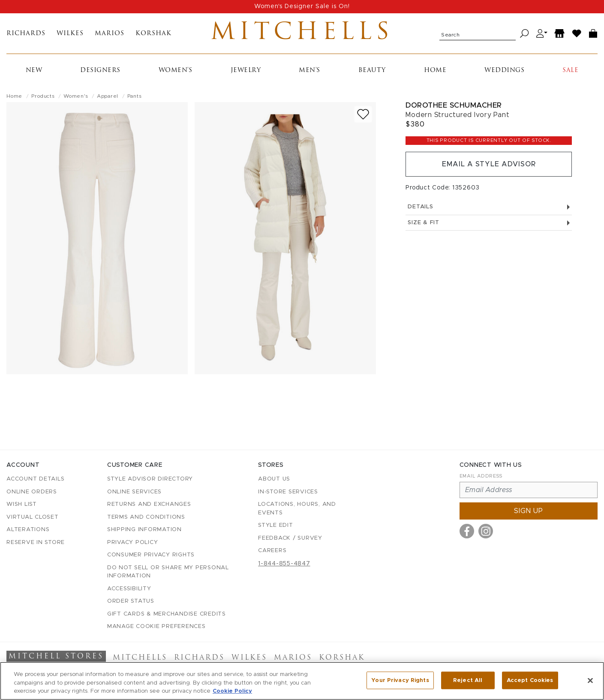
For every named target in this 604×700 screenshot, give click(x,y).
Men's (310, 71)
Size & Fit (489, 223)
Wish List (22, 504)
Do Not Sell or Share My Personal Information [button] (168, 572)
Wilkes (70, 34)
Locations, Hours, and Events (297, 509)
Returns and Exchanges (149, 504)
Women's (176, 71)
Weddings (504, 71)
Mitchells (302, 33)
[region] (302, 681)
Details (489, 207)
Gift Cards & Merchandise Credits (167, 614)
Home (435, 71)
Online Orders (32, 492)
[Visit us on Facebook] (467, 531)
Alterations (28, 530)
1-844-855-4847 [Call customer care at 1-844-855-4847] (284, 564)
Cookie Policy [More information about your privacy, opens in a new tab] (232, 691)
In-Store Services (288, 492)
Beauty (372, 71)
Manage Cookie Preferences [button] (156, 626)
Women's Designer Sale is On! (302, 6)
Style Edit (276, 525)
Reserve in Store (36, 542)
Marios (110, 34)
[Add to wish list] (363, 114)
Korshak (153, 34)
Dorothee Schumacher (454, 105)
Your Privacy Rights (400, 680)
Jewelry (246, 71)
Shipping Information (144, 530)
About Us (274, 479)
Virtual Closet (33, 517)
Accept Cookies (530, 680)
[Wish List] (577, 34)
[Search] (524, 34)
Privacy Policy (133, 542)
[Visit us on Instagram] (486, 531)
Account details (35, 479)
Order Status (131, 601)
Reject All (468, 680)
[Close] (590, 680)
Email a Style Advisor (489, 164)
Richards (26, 34)
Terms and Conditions (146, 517)
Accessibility (129, 589)
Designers (100, 71)
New (34, 71)
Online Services (134, 492)
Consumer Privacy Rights (151, 555)
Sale (570, 71)
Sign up (529, 511)
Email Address (481, 476)
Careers (272, 551)
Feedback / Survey (290, 538)
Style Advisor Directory (150, 479)
